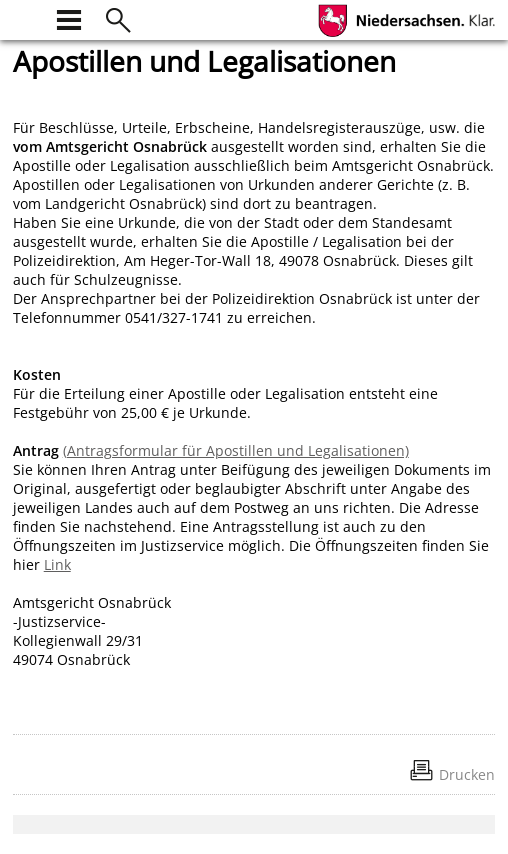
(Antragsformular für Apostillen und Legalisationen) (236, 450)
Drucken (467, 774)
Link (57, 564)
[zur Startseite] (25, 17)
